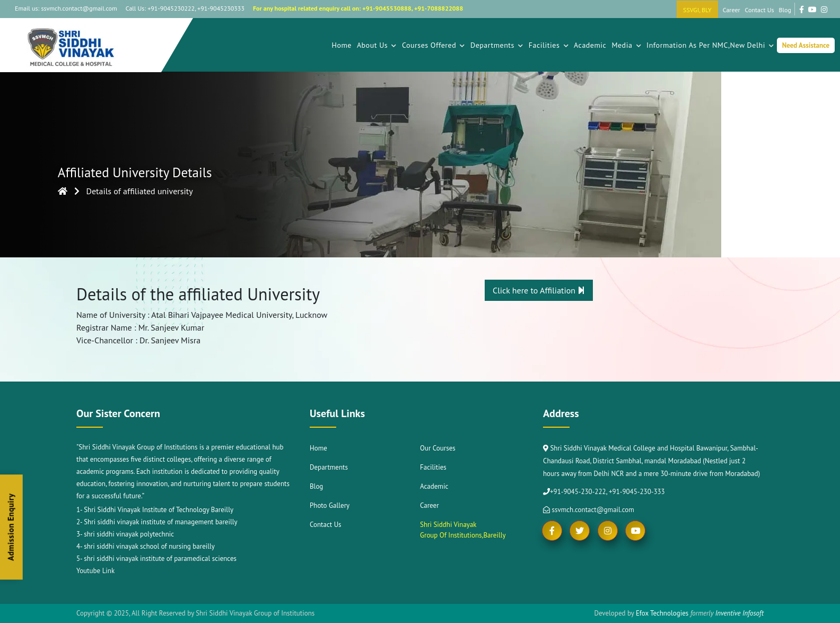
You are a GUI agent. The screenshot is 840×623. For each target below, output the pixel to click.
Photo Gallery (330, 505)
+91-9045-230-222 (578, 492)
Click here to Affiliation (539, 290)
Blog (785, 10)
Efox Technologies (662, 613)
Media (626, 45)
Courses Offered (434, 45)
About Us (377, 45)
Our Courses (438, 448)
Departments (497, 45)
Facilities (549, 45)
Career (732, 10)
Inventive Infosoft (740, 613)
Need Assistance (806, 45)
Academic (590, 45)
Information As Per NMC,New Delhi (710, 45)
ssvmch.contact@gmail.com (589, 510)
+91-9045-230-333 (637, 492)
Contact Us (760, 10)
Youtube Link (95, 571)
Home (341, 45)
